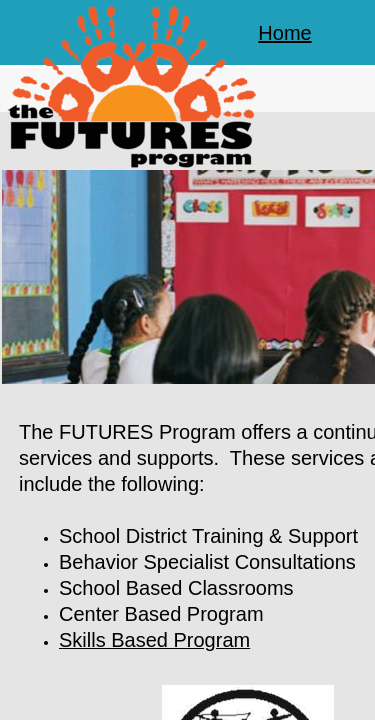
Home (284, 33)
